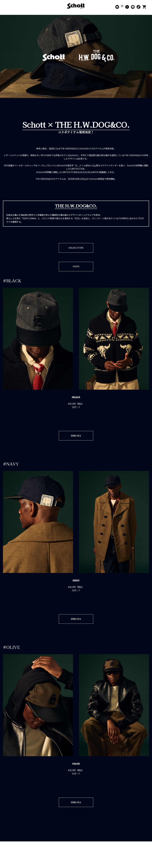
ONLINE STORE (76, 248)
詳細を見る (76, 437)
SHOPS (76, 267)
